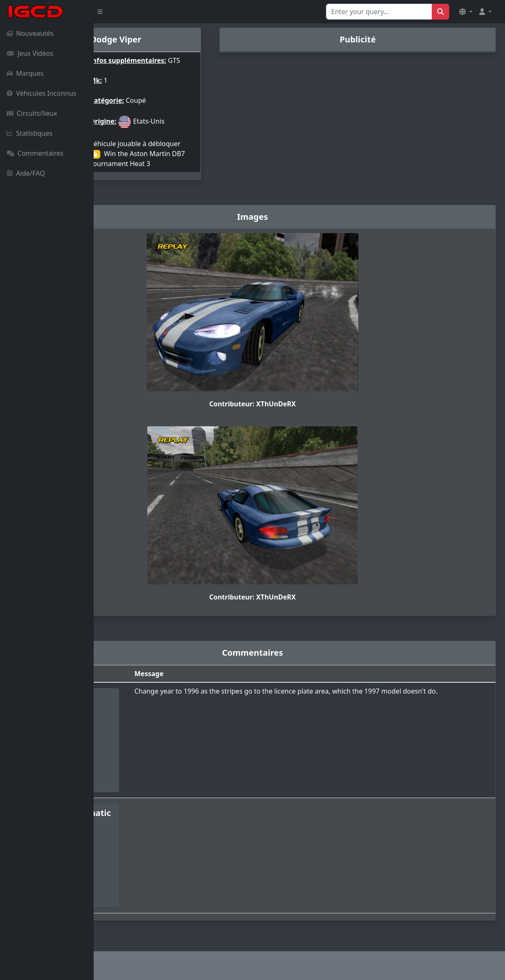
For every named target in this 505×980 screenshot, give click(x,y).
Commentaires (35, 153)
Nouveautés (30, 33)
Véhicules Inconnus (41, 93)
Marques (25, 73)
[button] (466, 12)
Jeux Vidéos (30, 53)
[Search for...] (379, 12)
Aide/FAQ (26, 173)
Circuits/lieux (32, 113)
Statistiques (30, 133)
